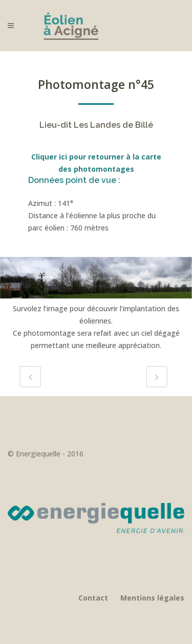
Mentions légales (152, 598)
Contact (93, 598)
